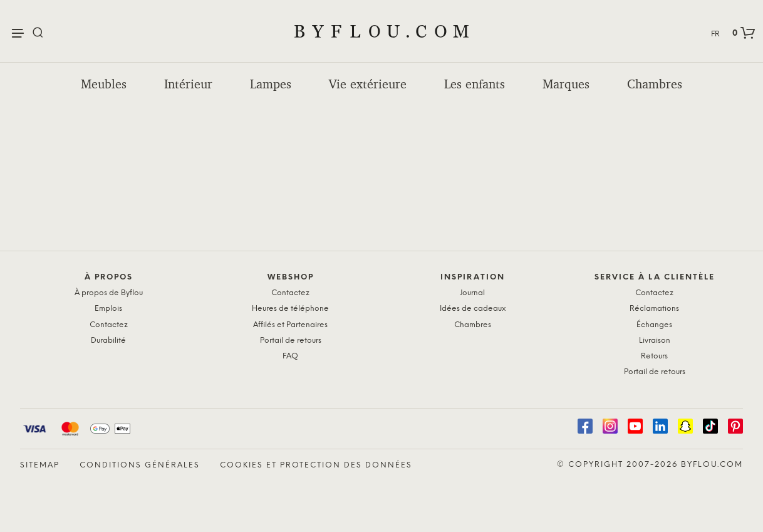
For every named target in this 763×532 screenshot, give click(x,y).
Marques (566, 84)
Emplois (108, 309)
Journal (472, 293)
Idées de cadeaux (473, 309)
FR (715, 34)
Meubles (104, 84)
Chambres (655, 84)
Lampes (271, 84)
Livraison (655, 341)
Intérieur (188, 84)
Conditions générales (140, 465)
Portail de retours (291, 341)
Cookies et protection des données (316, 465)
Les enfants (475, 84)
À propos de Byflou (109, 293)
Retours (654, 356)
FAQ (290, 356)
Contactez (109, 325)
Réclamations (654, 309)
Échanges (654, 325)
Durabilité (108, 341)
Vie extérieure (368, 84)
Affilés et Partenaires (290, 325)
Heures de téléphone (290, 309)
